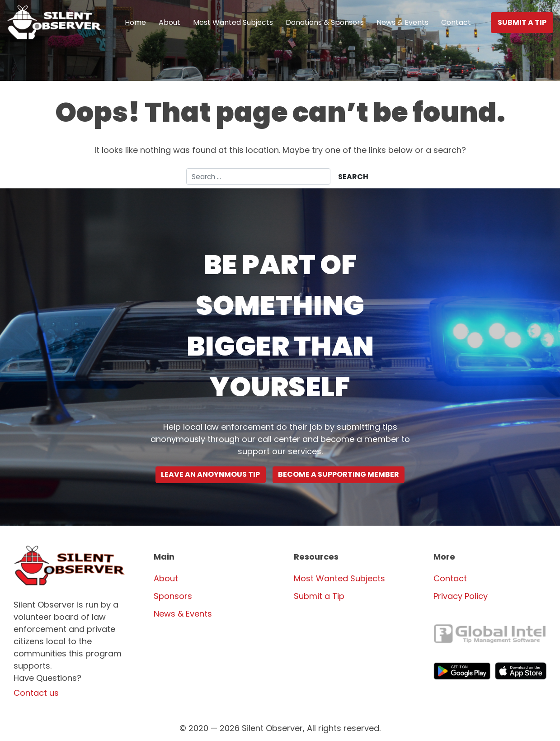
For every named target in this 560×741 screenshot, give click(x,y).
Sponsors (173, 596)
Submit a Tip (522, 22)
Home (135, 22)
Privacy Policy (461, 596)
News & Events (402, 22)
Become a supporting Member (339, 475)
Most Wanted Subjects (233, 22)
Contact (456, 22)
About (169, 22)
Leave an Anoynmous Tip (210, 475)
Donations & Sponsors (325, 22)
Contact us (36, 693)
